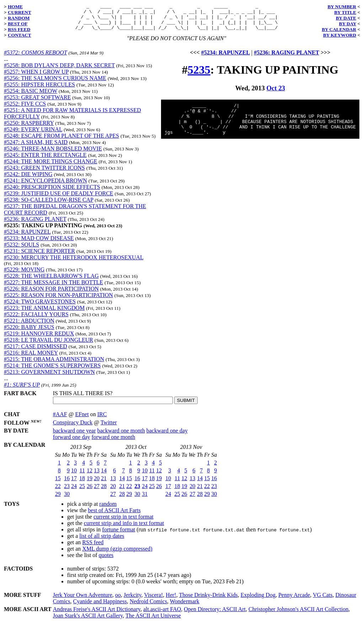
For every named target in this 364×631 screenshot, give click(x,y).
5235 (199, 75)
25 (82, 491)
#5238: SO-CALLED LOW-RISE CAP (49, 205)
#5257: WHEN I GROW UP (36, 77)
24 (74, 491)
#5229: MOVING (24, 275)
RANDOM (19, 18)
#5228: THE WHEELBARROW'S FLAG (51, 281)
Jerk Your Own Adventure (83, 600)
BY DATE (346, 18)
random (108, 509)
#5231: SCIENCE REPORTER (39, 256)
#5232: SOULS (22, 250)
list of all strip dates (102, 541)
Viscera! (153, 600)
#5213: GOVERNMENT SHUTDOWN (49, 377)
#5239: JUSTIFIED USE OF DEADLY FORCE (59, 199)
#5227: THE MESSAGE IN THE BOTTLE (53, 288)
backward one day (167, 436)
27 (97, 491)
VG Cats (323, 600)
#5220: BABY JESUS (29, 332)
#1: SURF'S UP (22, 390)
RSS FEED (19, 29)
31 (145, 499)
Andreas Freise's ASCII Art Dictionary (97, 614)
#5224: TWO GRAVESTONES (40, 307)
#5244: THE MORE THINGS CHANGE (51, 167)
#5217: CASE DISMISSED (36, 352)
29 (58, 499)
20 (97, 484)
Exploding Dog (258, 600)
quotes (106, 560)
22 (58, 491)
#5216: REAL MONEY (31, 358)
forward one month (114, 442)
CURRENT (20, 12)
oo (118, 600)
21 (104, 484)
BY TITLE (345, 12)
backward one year (74, 436)
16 (67, 484)
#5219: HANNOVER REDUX (39, 339)
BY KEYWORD (340, 35)
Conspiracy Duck (73, 428)
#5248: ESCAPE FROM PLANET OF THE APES (61, 141)
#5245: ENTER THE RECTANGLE (45, 160)
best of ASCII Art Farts (114, 516)
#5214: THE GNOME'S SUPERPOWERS (52, 371)
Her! (171, 600)
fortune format (119, 535)
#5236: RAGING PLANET (35, 224)
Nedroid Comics (148, 607)
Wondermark (185, 607)
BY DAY (348, 24)
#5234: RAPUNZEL (27, 237)
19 (90, 484)
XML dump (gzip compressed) (117, 554)
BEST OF (18, 24)
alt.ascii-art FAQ (162, 614)
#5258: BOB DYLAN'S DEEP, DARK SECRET (59, 71)
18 (82, 484)
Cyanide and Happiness (100, 607)
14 (104, 476)
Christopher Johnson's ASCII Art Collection (298, 614)
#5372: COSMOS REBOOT (35, 58)
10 (74, 476)
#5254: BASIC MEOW (31, 96)
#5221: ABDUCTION (29, 326)
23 (67, 491)
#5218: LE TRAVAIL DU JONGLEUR (49, 345)
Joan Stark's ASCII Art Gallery (88, 621)
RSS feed (93, 548)
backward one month (121, 436)
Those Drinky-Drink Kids (208, 600)
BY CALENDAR (339, 29)
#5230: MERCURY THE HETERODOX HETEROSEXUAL (74, 263)
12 (90, 476)
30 (67, 499)
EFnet (82, 420)
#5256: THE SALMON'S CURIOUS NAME (55, 83)
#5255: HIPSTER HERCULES (39, 90)
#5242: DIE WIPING (28, 179)
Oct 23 (276, 93)
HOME (15, 7)
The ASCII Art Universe (153, 621)
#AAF (60, 420)
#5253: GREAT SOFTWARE (37, 103)
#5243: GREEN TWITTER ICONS (44, 173)
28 (104, 491)
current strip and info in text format (124, 528)
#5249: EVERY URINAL (33, 135)
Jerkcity (133, 600)
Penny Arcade (294, 600)
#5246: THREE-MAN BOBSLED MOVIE (53, 154)
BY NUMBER (342, 7)
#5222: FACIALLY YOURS (36, 320)
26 (90, 491)
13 (97, 476)
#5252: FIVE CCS (25, 109)
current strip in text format (124, 522)
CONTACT (20, 35)
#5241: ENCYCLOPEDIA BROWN (45, 186)
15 (58, 484)
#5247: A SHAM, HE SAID (36, 147)
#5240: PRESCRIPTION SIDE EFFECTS (52, 192)
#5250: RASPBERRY (29, 128)
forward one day (72, 442)
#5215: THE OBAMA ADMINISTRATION (54, 364)
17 (74, 484)
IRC (102, 420)
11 (82, 476)
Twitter (109, 428)
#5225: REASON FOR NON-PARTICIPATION (58, 300)
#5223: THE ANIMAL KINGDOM (44, 313)
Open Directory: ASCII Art (215, 614)
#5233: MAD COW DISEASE (39, 243)
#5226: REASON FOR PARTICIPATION (51, 294)
